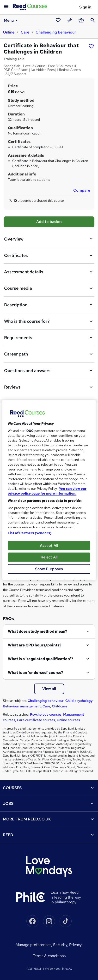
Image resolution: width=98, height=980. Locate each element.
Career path (49, 354)
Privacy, (76, 945)
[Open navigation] (6, 7)
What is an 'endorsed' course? (36, 673)
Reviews (49, 387)
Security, (61, 945)
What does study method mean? (38, 631)
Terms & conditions (49, 956)
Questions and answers (49, 370)
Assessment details (49, 272)
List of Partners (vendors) (30, 533)
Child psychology (79, 701)
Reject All (49, 557)
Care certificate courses (36, 720)
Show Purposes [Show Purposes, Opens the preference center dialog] (49, 569)
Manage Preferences (33, 945)
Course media (49, 288)
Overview (49, 239)
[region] (49, 490)
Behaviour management (22, 706)
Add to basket (49, 222)
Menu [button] (12, 20)
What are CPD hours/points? (35, 645)
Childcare (60, 706)
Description (49, 305)
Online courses (68, 720)
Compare (82, 190)
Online (9, 32)
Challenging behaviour (56, 32)
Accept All (49, 546)
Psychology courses (46, 714)
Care (25, 32)
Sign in (85, 7)
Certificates (49, 255)
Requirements (49, 338)
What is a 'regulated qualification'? (41, 659)
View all (49, 689)
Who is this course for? (49, 321)
